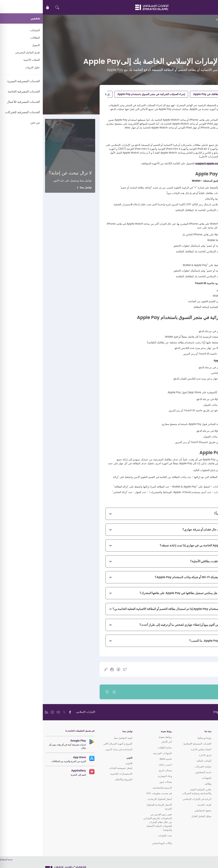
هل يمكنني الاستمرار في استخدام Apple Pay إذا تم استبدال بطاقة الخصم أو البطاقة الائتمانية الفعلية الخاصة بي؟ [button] (138, 609)
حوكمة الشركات (160, 767)
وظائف (165, 784)
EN (204, 7)
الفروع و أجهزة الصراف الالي (75, 744)
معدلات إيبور (123, 782)
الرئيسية (211, 20)
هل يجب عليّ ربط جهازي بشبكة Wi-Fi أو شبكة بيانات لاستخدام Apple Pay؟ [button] (159, 577)
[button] (63, 94)
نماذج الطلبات (122, 748)
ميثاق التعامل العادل (159, 816)
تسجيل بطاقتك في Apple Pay (167, 94)
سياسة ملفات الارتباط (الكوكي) (199, 864)
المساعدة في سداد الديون (76, 749)
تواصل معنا (43, 187)
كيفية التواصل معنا (80, 738)
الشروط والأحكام (81, 779)
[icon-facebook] (76, 669)
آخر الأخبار (124, 742)
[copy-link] (63, 669)
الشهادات (164, 778)
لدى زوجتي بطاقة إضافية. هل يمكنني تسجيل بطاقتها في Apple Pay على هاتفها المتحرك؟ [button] (151, 593)
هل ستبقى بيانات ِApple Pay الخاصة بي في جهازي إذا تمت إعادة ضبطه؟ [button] (161, 545)
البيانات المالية (161, 761)
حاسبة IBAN (123, 759)
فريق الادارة (162, 755)
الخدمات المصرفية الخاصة (202, 761)
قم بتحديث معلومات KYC (116, 793)
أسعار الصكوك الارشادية (117, 799)
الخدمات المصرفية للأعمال (202, 766)
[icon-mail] (69, 669)
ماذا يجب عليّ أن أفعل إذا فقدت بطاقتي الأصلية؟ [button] (177, 561)
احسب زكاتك (122, 765)
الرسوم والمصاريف (119, 788)
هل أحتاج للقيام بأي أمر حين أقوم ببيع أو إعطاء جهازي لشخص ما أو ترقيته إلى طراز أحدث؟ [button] (151, 625)
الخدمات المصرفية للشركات (201, 771)
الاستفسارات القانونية (78, 774)
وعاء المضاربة (122, 776)
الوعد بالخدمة (162, 805)
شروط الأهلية (199, 94)
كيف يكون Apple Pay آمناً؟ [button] (189, 514)
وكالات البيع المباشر (119, 843)
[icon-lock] (5, 7)
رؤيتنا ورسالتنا (162, 738)
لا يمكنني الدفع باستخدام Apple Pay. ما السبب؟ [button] (176, 641)
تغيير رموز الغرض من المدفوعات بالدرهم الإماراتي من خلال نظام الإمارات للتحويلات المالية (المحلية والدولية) (115, 822)
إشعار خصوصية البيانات (78, 768)
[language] (184, 712)
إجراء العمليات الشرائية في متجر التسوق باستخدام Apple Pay (109, 94)
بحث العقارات (122, 836)
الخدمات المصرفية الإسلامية (155, 744)
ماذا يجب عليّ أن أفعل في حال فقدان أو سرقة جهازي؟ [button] (173, 530)
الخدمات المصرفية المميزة (202, 756)
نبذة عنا (165, 731)
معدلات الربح (123, 770)
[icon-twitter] (82, 669)
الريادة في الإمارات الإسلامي (154, 799)
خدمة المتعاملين (160, 772)
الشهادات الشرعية (120, 753)
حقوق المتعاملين (160, 810)
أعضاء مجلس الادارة (158, 749)
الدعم (201, 20)
